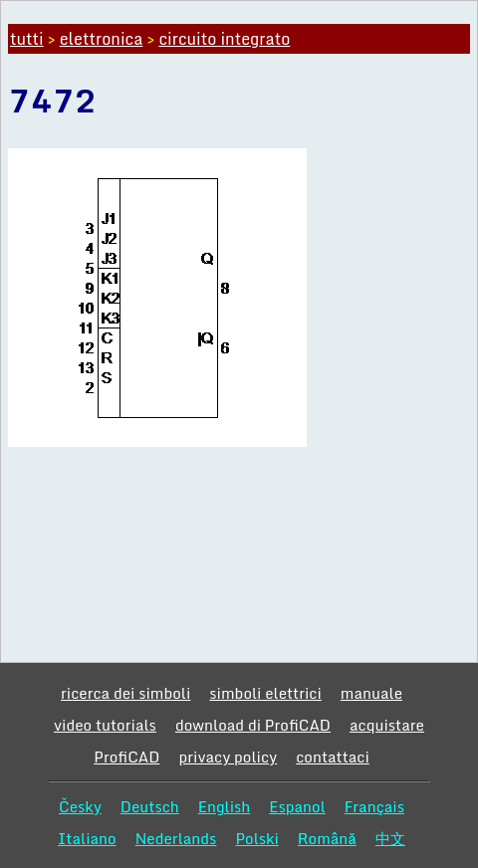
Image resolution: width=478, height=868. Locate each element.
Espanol (297, 806)
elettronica (102, 39)
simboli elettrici (265, 693)
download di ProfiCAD (253, 725)
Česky (80, 806)
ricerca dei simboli (125, 693)
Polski (256, 838)
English (225, 806)
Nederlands (176, 838)
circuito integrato (224, 39)
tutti (27, 39)
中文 (390, 838)
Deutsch (150, 806)
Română (327, 838)
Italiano (87, 838)
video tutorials (105, 725)
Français (374, 806)
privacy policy (228, 757)
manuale (371, 693)
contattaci (333, 757)
